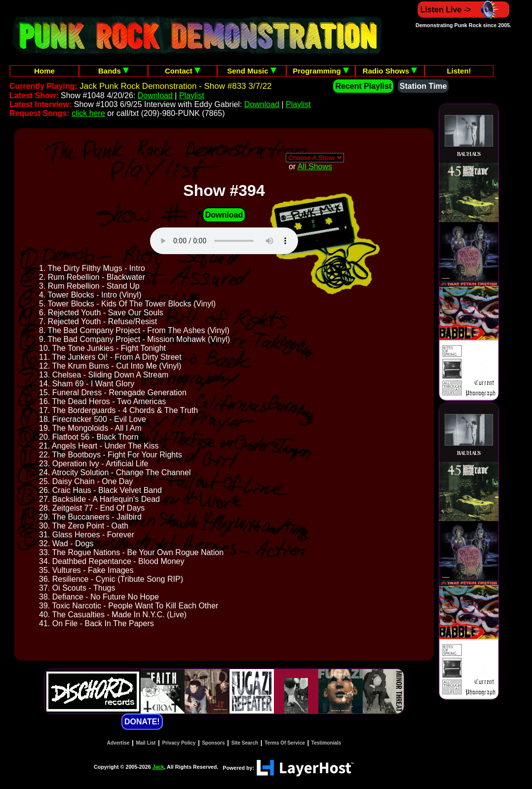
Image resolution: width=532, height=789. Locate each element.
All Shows (315, 167)
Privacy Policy (179, 743)
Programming (321, 71)
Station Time (423, 86)
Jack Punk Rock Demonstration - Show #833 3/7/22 (175, 86)
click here (88, 113)
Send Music (252, 71)
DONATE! (142, 722)
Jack (158, 767)
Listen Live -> (464, 10)
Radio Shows (390, 71)
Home (44, 71)
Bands (114, 71)
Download (155, 95)
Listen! (459, 71)
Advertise (118, 743)
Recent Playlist (363, 86)
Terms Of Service (285, 743)
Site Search (245, 743)
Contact (183, 71)
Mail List (146, 743)
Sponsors (213, 743)
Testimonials (326, 743)
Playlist (192, 95)
